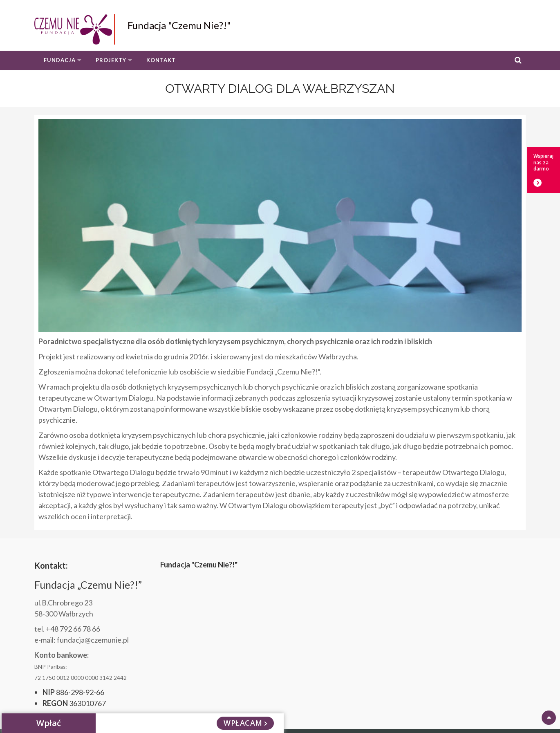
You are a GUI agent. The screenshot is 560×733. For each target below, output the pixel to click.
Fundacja (60, 60)
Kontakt (161, 60)
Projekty (111, 60)
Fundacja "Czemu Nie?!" (179, 25)
